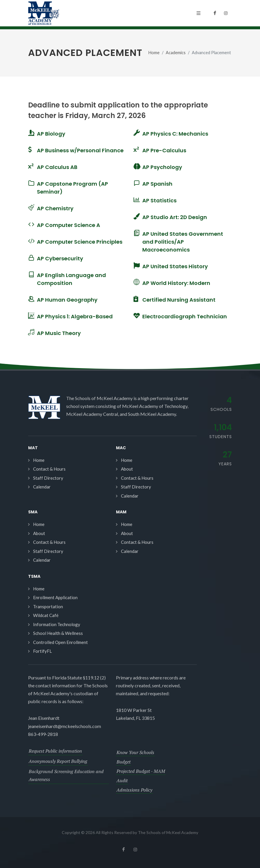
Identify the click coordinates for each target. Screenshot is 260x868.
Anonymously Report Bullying (58, 761)
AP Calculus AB (57, 167)
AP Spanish (157, 184)
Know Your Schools (135, 752)
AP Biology (51, 134)
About (127, 469)
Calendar (42, 487)
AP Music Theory (59, 333)
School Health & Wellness (58, 633)
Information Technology (57, 624)
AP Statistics (159, 200)
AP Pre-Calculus (164, 150)
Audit (122, 780)
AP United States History (175, 266)
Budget (124, 762)
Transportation (48, 606)
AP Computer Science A (69, 225)
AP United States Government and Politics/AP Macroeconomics (183, 242)
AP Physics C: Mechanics (175, 134)
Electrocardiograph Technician (185, 316)
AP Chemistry (55, 208)
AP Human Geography (67, 300)
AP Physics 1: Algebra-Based (75, 316)
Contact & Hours (49, 469)
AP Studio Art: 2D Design (175, 217)
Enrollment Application (55, 597)
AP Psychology (162, 167)
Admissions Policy (134, 790)
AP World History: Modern (176, 283)
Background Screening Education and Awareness (66, 775)
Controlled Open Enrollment (60, 642)
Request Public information (55, 751)
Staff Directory (48, 478)
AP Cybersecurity (60, 258)
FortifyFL (42, 651)
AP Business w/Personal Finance (80, 150)
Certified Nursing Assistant (179, 300)
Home (154, 53)
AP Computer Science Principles (80, 242)
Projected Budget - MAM (141, 771)
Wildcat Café (46, 615)
